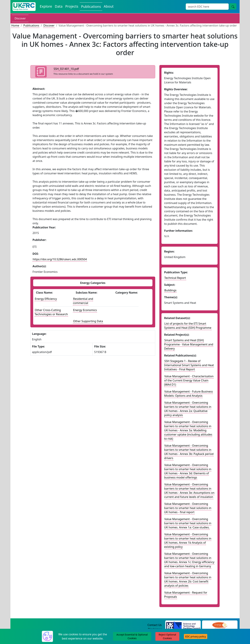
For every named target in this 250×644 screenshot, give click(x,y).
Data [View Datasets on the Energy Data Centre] (59, 6)
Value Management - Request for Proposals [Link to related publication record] (186, 595)
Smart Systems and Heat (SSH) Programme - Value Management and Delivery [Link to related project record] (189, 344)
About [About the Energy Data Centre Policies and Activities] (109, 6)
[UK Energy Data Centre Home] (24, 7)
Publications (31, 25)
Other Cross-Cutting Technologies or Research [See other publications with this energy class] (51, 312)
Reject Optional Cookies (167, 636)
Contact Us (155, 625)
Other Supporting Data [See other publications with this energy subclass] (88, 321)
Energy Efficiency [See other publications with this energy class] (46, 299)
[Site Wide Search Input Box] (207, 7)
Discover (20, 18)
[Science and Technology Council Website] (183, 625)
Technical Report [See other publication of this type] (175, 278)
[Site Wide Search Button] (233, 6)
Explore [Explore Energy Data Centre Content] (46, 6)
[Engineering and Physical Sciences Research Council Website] (220, 625)
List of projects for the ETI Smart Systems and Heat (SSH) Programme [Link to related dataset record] (188, 326)
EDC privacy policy (196, 636)
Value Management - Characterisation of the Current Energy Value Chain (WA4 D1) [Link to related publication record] (189, 380)
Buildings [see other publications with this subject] (170, 290)
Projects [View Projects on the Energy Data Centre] (72, 6)
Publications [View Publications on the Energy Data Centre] (91, 6)
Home (15, 25)
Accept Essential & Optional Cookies (132, 636)
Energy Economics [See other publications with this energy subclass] (85, 310)
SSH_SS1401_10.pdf (66, 69)
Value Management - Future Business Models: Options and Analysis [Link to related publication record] (189, 394)
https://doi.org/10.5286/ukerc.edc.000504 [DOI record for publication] (60, 259)
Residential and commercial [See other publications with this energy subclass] (83, 301)
